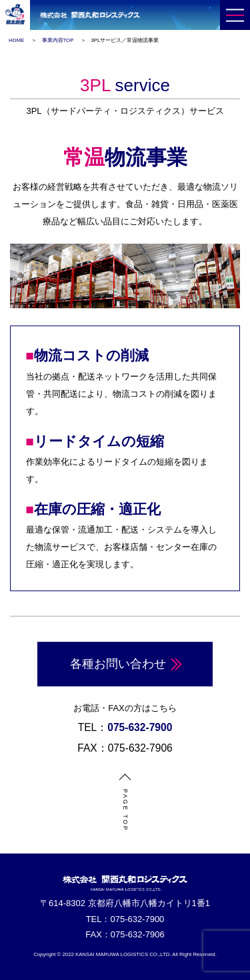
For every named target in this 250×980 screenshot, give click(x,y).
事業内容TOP (58, 40)
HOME (16, 40)
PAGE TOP (125, 810)
